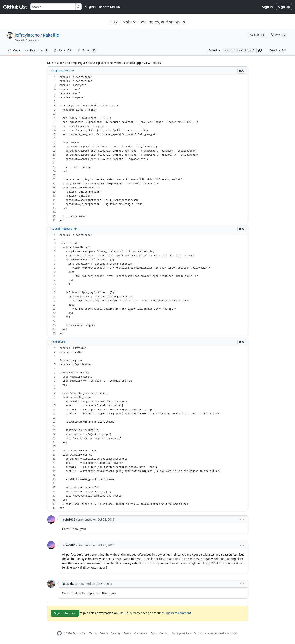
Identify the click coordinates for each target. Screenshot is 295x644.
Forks (87, 50)
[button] (260, 50)
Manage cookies (181, 633)
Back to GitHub (109, 7)
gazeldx (68, 584)
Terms (93, 633)
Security (116, 633)
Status (127, 633)
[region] (147, 149)
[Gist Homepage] (15, 7)
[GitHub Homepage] (59, 633)
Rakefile (51, 35)
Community (141, 633)
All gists (90, 7)
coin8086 (69, 519)
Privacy (104, 633)
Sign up (284, 7)
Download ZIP (278, 50)
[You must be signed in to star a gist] (258, 35)
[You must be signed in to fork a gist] (279, 35)
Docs (154, 633)
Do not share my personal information (216, 633)
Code (14, 50)
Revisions (37, 50)
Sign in (268, 7)
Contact (164, 633)
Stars (63, 50)
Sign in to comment (178, 613)
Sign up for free (65, 613)
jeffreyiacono (27, 35)
